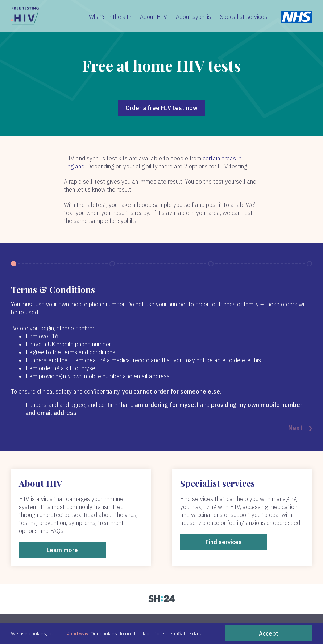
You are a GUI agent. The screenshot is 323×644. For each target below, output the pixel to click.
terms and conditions (89, 352)
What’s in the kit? (110, 17)
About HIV (154, 17)
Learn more (62, 550)
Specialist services (244, 17)
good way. (78, 633)
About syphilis (193, 17)
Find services (224, 542)
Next (300, 428)
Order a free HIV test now (161, 108)
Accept (269, 633)
